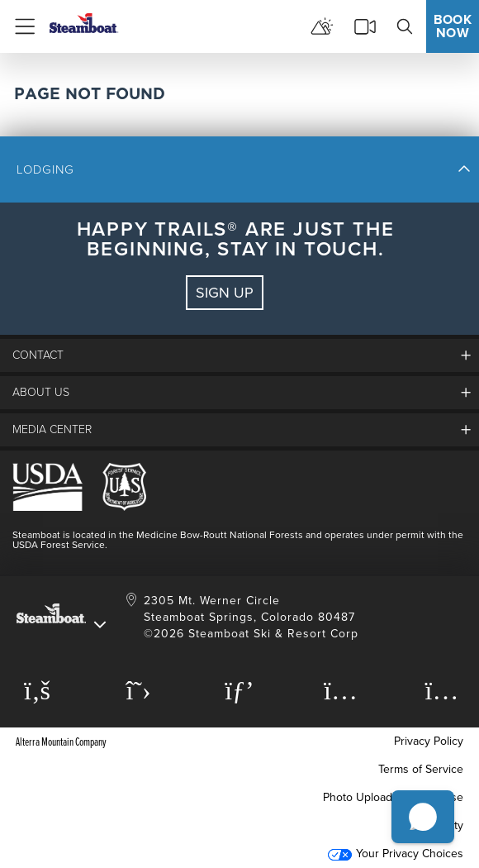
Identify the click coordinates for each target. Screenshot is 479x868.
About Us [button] (41, 392)
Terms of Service (421, 769)
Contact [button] (38, 355)
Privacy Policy (429, 741)
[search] (405, 26)
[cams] (365, 26)
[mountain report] (322, 26)
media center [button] (52, 429)
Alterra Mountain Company (61, 741)
